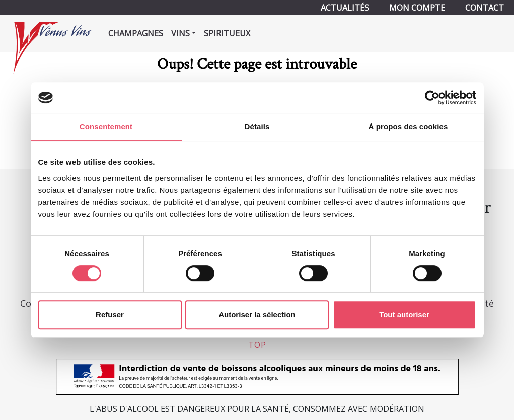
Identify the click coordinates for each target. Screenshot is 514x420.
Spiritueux (227, 33)
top (257, 345)
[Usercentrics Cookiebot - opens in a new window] (432, 98)
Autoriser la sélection (257, 315)
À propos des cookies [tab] (408, 127)
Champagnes (136, 33)
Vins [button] (180, 33)
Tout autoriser (404, 315)
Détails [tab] (257, 127)
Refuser (110, 315)
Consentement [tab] (106, 127)
